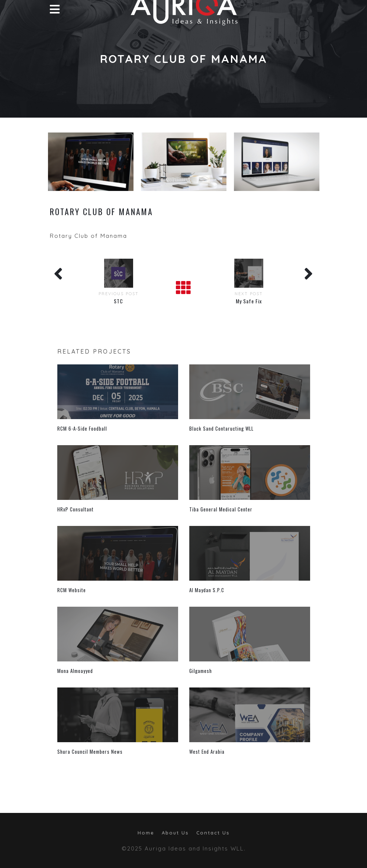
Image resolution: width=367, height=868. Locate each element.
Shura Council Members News (90, 751)
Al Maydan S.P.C (207, 590)
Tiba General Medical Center (221, 509)
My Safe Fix (249, 301)
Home (146, 833)
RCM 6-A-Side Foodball (82, 428)
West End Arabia (207, 751)
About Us (175, 833)
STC (118, 301)
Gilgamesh (201, 671)
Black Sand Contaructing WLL (221, 428)
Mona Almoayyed (75, 671)
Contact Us (213, 833)
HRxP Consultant (75, 509)
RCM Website (72, 590)
